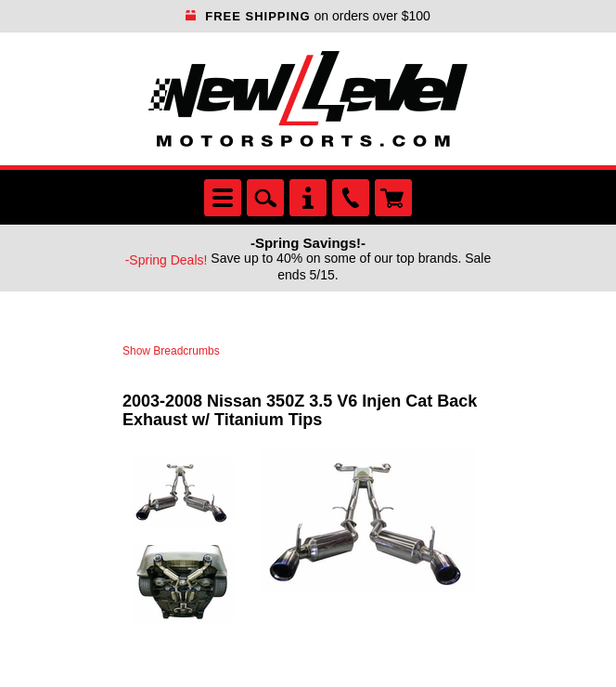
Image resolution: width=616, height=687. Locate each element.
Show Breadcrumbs (171, 351)
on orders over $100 (308, 16)
